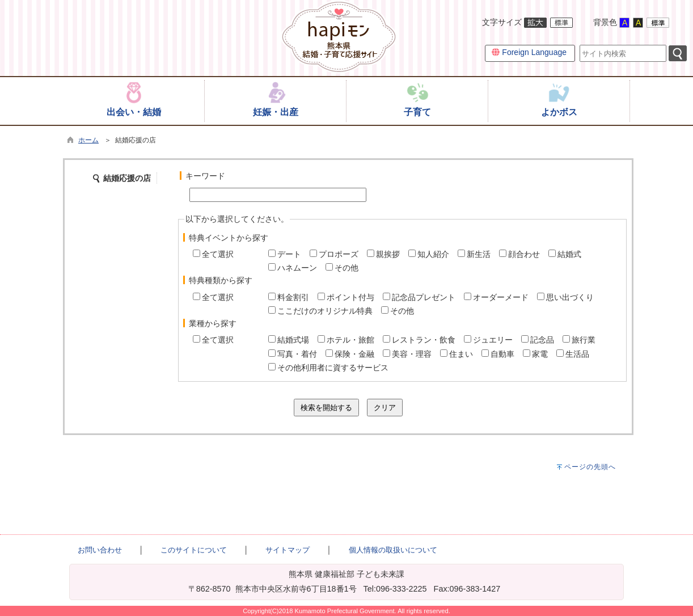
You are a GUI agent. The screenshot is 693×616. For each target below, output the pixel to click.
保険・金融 (354, 354)
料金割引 (293, 297)
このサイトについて (194, 550)
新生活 (479, 254)
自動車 (502, 354)
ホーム (88, 140)
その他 (346, 268)
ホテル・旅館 (350, 340)
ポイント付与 (350, 297)
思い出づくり (570, 297)
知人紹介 (433, 254)
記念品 (542, 340)
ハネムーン (297, 268)
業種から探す (213, 323)
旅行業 (584, 340)
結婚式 (569, 254)
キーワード (205, 176)
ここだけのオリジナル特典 (325, 311)
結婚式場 (293, 340)
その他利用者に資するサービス (333, 368)
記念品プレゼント (424, 297)
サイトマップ (288, 550)
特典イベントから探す (229, 238)
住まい (461, 354)
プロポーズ (339, 254)
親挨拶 (388, 254)
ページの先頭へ (590, 467)
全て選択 (218, 254)
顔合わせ (524, 254)
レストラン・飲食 (424, 340)
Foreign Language (529, 52)
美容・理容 (412, 354)
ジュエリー (493, 340)
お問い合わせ (100, 550)
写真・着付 (297, 354)
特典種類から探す (221, 280)
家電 (540, 354)
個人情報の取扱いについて (393, 550)
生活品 (577, 354)
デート (289, 254)
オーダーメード (501, 297)
